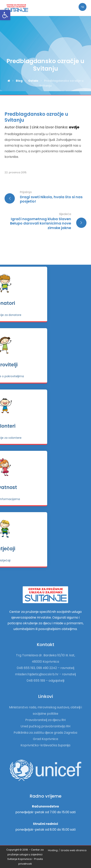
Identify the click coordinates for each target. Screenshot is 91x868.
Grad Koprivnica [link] (45, 739)
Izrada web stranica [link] (74, 850)
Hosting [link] (53, 850)
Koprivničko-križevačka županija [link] (45, 745)
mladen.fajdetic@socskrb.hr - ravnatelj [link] (45, 674)
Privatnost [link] (46, 487)
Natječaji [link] (46, 549)
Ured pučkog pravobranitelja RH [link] (45, 726)
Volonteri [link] (46, 426)
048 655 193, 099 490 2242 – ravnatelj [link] (45, 668)
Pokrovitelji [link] (46, 365)
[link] (5, 15)
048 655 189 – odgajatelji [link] (45, 681)
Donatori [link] (46, 303)
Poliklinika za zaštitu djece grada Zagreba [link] (45, 733)
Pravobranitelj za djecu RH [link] (45, 720)
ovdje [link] (74, 127)
